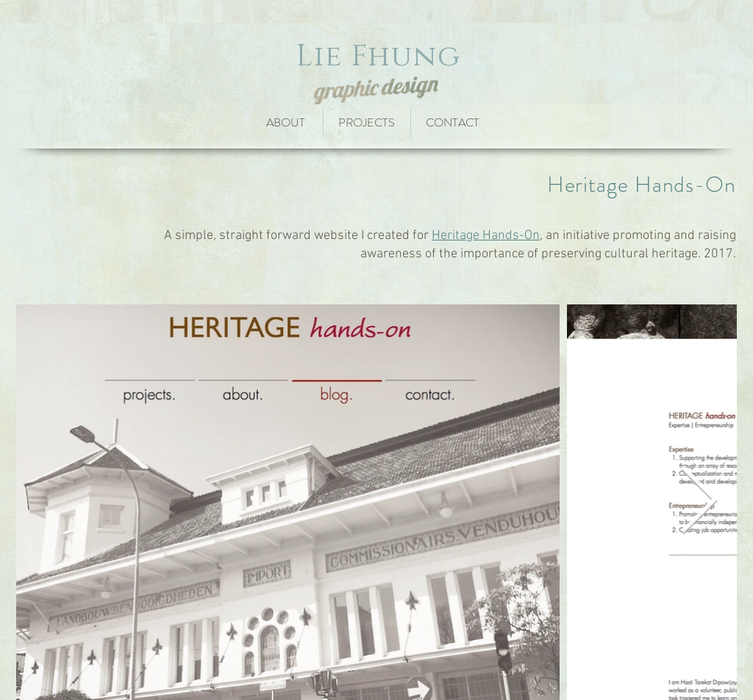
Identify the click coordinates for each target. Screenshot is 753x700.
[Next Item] (699, 502)
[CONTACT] (457, 123)
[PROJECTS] (367, 123)
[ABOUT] (285, 123)
